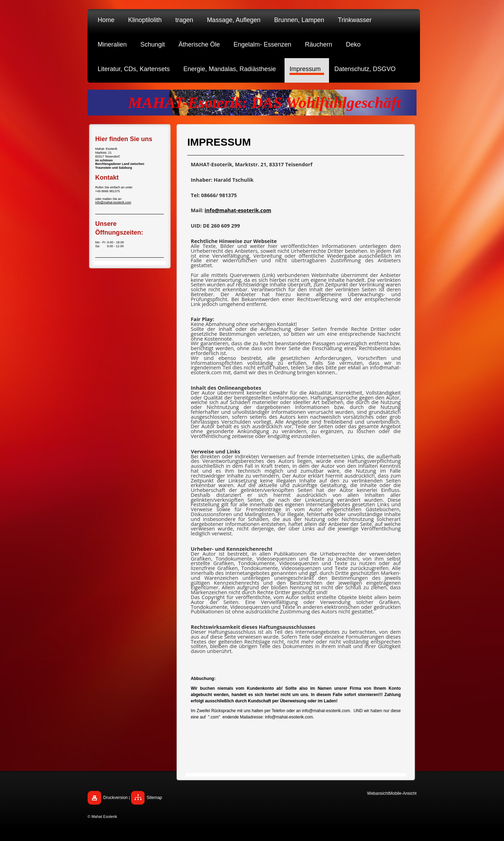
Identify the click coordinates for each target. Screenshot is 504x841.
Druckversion (115, 798)
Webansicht (378, 793)
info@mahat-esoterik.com (238, 210)
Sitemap (154, 798)
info (98, 202)
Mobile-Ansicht (403, 793)
